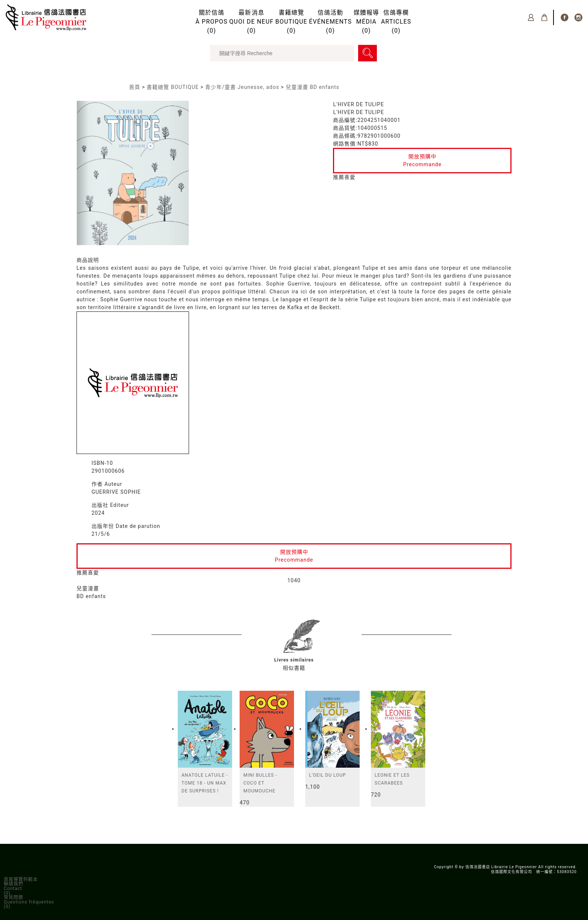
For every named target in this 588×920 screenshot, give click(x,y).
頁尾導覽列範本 (21, 879)
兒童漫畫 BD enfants (313, 87)
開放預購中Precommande (422, 160)
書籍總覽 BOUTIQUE (173, 87)
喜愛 (350, 177)
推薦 (339, 177)
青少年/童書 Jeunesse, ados (242, 87)
